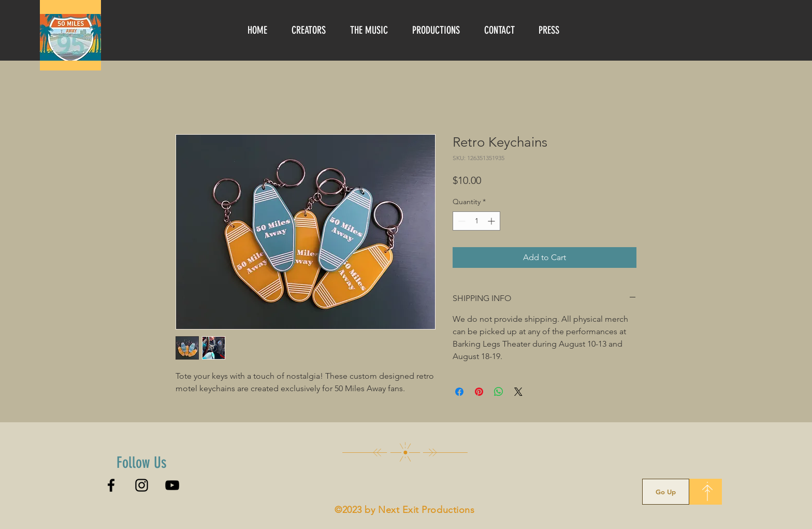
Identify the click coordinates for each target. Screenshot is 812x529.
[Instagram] (142, 485)
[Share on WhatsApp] (499, 392)
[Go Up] (666, 492)
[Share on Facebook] (459, 392)
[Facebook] (111, 485)
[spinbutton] (476, 221)
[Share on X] (518, 392)
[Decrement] (461, 221)
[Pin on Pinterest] (479, 392)
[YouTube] (172, 485)
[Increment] (492, 221)
